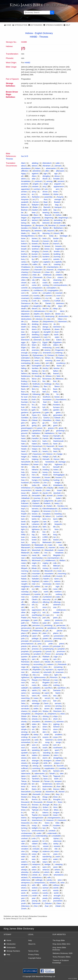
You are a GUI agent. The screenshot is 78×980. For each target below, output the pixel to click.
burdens (46, 257)
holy (23, 472)
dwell (23, 335)
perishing (48, 625)
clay (44, 280)
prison (24, 649)
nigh (57, 586)
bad (46, 205)
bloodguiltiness (28, 236)
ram (55, 659)
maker (59, 542)
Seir (55, 701)
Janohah (57, 493)
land (55, 519)
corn (23, 293)
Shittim (24, 719)
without (56, 885)
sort (55, 745)
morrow (36, 571)
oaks (58, 597)
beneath (57, 223)
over (23, 615)
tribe (57, 823)
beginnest (36, 218)
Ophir (23, 610)
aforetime (37, 171)
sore (34, 745)
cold (23, 285)
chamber (39, 267)
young (34, 901)
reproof (61, 670)
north (46, 592)
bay (55, 210)
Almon (57, 176)
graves (51, 428)
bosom (46, 241)
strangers (47, 761)
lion (45, 529)
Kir (56, 511)
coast (45, 283)
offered (35, 602)
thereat (38, 792)
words (56, 890)
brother (24, 254)
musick (59, 576)
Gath (23, 415)
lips (23, 532)
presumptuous (27, 644)
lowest (56, 540)
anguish (58, 184)
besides (24, 228)
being (24, 223)
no (33, 589)
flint (33, 389)
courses (48, 296)
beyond (51, 231)
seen (45, 701)
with (34, 885)
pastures (59, 620)
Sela (23, 703)
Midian (62, 560)
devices (39, 319)
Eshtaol (51, 355)
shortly (24, 722)
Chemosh (36, 272)
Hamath (57, 436)
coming (46, 285)
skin (44, 732)
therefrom (50, 792)
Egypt (45, 342)
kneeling (58, 514)
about (24, 166)
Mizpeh (24, 568)
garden (56, 410)
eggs (23, 342)
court (58, 296)
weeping (59, 864)
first (55, 381)
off (22, 602)
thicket (24, 797)
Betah (35, 228)
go (44, 423)
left (45, 524)
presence (49, 641)
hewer (36, 464)
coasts (56, 283)
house (47, 477)
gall (34, 410)
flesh (23, 389)
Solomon (49, 740)
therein (62, 792)
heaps (34, 449)
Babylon (35, 205)
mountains (49, 574)
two (44, 828)
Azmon (36, 202)
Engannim (60, 350)
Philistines (37, 631)
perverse (40, 628)
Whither (24, 875)
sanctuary (36, 693)
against (35, 173)
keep (57, 503)
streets (24, 763)
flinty (44, 389)
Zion (36, 906)
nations (57, 581)
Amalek (56, 179)
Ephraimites (38, 355)
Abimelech (47, 163)
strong (35, 766)
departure (25, 314)
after (47, 171)
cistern (60, 277)
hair (60, 433)
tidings (35, 807)
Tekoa (24, 781)
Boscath (35, 241)
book (45, 238)
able (58, 163)
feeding (38, 376)
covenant (25, 298)
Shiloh (24, 716)
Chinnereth (38, 277)
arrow (24, 194)
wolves (35, 888)
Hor (33, 475)
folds (55, 392)
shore (45, 719)
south (45, 748)
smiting (24, 737)
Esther (61, 355)
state (23, 755)
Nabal (24, 579)
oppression (37, 610)
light (23, 529)
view (46, 849)
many (62, 547)
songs (58, 742)
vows (55, 854)
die (22, 321)
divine (45, 324)
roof (56, 683)
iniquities (39, 488)
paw (45, 623)
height (24, 457)
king (23, 511)
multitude (47, 576)
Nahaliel (35, 579)
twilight (35, 828)
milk (55, 563)
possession (59, 636)
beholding (58, 220)
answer (35, 186)
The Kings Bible (59, 940)
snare (34, 737)
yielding (56, 898)
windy (49, 880)
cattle (35, 264)
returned (35, 672)
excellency (61, 363)
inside (61, 488)
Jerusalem (36, 496)
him (44, 467)
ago (56, 173)
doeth (24, 327)
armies (24, 192)
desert (47, 314)
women (24, 890)
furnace (56, 407)
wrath (35, 896)
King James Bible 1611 (61, 944)
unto (34, 838)
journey (37, 498)
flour (34, 392)
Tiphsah (35, 810)
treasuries (25, 823)
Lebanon (36, 524)
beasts (56, 212)
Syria (45, 771)
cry (47, 298)
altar (34, 179)
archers (37, 189)
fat (44, 371)
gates (58, 412)
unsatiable (56, 836)
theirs (34, 789)
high (46, 464)
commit (24, 288)
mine (34, 566)
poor (35, 636)
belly (34, 223)
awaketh (25, 202)
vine (23, 851)
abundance (26, 168)
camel (45, 259)
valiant (35, 844)
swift (23, 771)
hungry (35, 480)
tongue (56, 812)
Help (67, 25)
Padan (24, 618)
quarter (24, 657)
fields (23, 379)
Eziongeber (37, 366)
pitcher (60, 631)
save (34, 696)
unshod (24, 838)
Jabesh (35, 493)
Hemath (46, 459)
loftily (23, 535)
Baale (24, 205)
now (23, 597)
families (35, 368)
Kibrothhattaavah (50, 509)
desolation (26, 316)
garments (37, 412)
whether (36, 872)
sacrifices (61, 688)
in (22, 485)
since (55, 729)
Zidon (59, 903)
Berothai (52, 225)
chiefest (24, 275)
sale (44, 690)
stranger (35, 761)
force (34, 397)
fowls (56, 402)
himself (56, 467)
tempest (58, 781)
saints (34, 690)
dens (62, 311)
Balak (35, 207)
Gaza (34, 415)
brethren (35, 249)
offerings (57, 602)
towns (24, 818)
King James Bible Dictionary (59, 949)
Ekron (24, 345)
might (34, 563)
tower (56, 815)
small (47, 734)
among (49, 181)
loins (44, 535)
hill (22, 467)
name (56, 579)
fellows (49, 376)
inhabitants (58, 485)
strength (35, 763)
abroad (58, 166)
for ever (24, 397)
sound (34, 748)
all (22, 176)
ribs (34, 675)
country (36, 296)
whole (35, 875)
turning (24, 828)
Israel (59, 490)
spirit (46, 750)
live (44, 532)
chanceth (38, 270)
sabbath (25, 688)
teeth (56, 779)
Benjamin (40, 225)
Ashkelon (36, 197)
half (33, 436)
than (59, 786)
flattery (36, 386)
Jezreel (49, 496)
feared (56, 373)
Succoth (60, 766)
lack (23, 519)
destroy (38, 316)
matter (36, 553)
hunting (46, 480)
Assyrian (25, 199)
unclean (52, 831)
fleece (57, 386)
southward (58, 748)
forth (34, 399)
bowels (35, 244)
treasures (62, 820)
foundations (61, 399)
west (55, 867)
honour (56, 472)
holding (46, 470)
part (44, 618)
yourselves (58, 901)
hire (23, 470)
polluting (25, 636)
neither (37, 586)
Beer (36, 215)
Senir (46, 703)
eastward (36, 337)
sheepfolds (26, 714)
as (33, 194)
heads (24, 449)
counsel (59, 293)
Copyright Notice (35, 958)
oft (33, 605)
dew (49, 319)
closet (24, 283)
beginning (49, 218)
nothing (59, 594)
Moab (34, 568)
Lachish (60, 516)
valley (45, 844)
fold (44, 392)
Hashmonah (58, 441)
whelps (24, 870)
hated (34, 444)
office (23, 605)
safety (24, 690)
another (24, 186)
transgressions (54, 818)
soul (23, 748)
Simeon (56, 727)
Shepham (39, 714)
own (48, 615)
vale (23, 844)
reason (37, 662)
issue (23, 493)
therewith (37, 794)
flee (45, 386)
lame (45, 519)
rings (64, 677)
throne (24, 805)
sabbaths (36, 688)
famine (56, 368)
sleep (36, 734)
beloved (46, 223)
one (55, 607)
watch (45, 859)
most (59, 571)
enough (24, 353)
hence (56, 459)
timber (45, 807)
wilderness (26, 880)
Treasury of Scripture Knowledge (61, 962)
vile (56, 849)
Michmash (36, 560)
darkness (60, 303)
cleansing (57, 280)
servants (25, 706)
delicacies (25, 311)
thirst (55, 797)
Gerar (35, 418)
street (58, 761)
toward (45, 815)
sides (34, 724)
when (34, 870)
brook (46, 251)
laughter (35, 522)
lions (57, 529)
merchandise (37, 558)
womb (56, 888)
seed (23, 701)
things (45, 797)
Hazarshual (37, 446)
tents (23, 786)
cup (58, 298)
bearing (46, 212)
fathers (24, 373)
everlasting (26, 363)
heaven (24, 454)
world (56, 893)
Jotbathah (25, 498)
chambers (25, 270)
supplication (50, 768)
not (46, 594)
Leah (56, 522)
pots (23, 638)
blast (34, 233)
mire (44, 566)
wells (34, 867)
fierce (34, 379)
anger (46, 184)
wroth (45, 896)
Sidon (45, 724)
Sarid (58, 693)
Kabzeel (25, 503)
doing (34, 327)
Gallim (45, 410)
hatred (45, 444)
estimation (26, 358)
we (54, 862)
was (34, 859)
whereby (25, 872)
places (35, 633)
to (22, 812)
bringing (35, 251)
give (23, 423)
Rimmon (54, 677)
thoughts (57, 799)
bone (23, 238)
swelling (63, 768)
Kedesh (47, 503)
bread (24, 246)
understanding (41, 836)
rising (23, 680)
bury (23, 259)
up (44, 838)
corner (35, 293)
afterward (60, 171)
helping (35, 459)
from (44, 405)
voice (34, 854)
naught (24, 584)
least (23, 524)
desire (58, 314)
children (59, 275)
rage (56, 657)
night (23, 589)
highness (59, 464)
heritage (62, 462)
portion (46, 636)
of (56, 599)
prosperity (37, 651)
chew (47, 272)
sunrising (36, 768)
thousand (25, 802)
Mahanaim (47, 542)
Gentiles (25, 418)
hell (55, 457)
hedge (60, 454)
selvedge (36, 703)
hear (44, 449)
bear (34, 212)
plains (56, 633)
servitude (25, 709)
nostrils (37, 594)
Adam (38, 168)
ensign (35, 353)
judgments (49, 501)
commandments (60, 285)
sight (23, 727)
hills (33, 467)
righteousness (40, 677)
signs (34, 727)
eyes (23, 366)
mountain (36, 574)
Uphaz (56, 838)
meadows (59, 553)
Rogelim (46, 683)
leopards (58, 524)
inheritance (26, 488)
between (38, 231)
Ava (45, 199)
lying (34, 542)
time (55, 807)
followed (25, 394)
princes (46, 646)
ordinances (61, 610)
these (47, 794)
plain (44, 633)
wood (34, 890)
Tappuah (57, 776)
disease (35, 321)
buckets (46, 254)
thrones (35, 805)
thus (56, 805)
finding (24, 381)
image (57, 483)
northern (58, 592)
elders (56, 345)
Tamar (45, 776)
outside (56, 612)
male (50, 545)
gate (47, 412)
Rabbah (46, 657)
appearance (59, 186)
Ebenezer (25, 340)
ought (34, 612)
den (51, 311)
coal (34, 283)
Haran (24, 441)
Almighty (46, 176)
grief (47, 431)
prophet (61, 649)
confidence (38, 290)
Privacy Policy (34, 955)
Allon (34, 176)
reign (23, 667)
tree (36, 823)
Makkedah (39, 545)
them (45, 789)
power (45, 638)
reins (45, 667)
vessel (46, 846)
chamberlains (53, 267)
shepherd (52, 714)
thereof (24, 794)
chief (58, 272)
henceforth (26, 462)
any (44, 186)
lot (54, 537)
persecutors (26, 628)
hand (23, 438)
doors (34, 329)
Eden (48, 340)
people (24, 625)
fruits (34, 407)
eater (57, 337)
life (54, 527)
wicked (24, 877)
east (23, 337)
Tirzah (46, 810)
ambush (38, 181)
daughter (25, 306)
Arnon (45, 192)
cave (45, 264)
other (23, 612)
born (23, 241)
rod (33, 683)
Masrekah (49, 550)
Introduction (20, 25)
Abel (23, 163)
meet (45, 555)
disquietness (48, 321)
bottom (24, 244)
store (34, 758)
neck (58, 584)
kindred (65, 509)
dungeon (36, 332)
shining (45, 716)
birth (61, 231)
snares (45, 737)
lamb (34, 519)
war (23, 859)
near (34, 584)
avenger (58, 199)
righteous (25, 677)
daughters (38, 306)
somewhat (26, 742)
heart (23, 451)
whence (46, 870)
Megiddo (57, 555)
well (23, 867)
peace (56, 623)
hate (23, 444)
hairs (23, 436)
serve (36, 706)
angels (36, 184)
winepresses (40, 883)
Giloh (58, 420)
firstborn (25, 384)
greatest (25, 431)
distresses (63, 321)
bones (34, 238)
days (60, 306)
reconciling (38, 664)
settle (36, 709)
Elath (45, 345)
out (44, 612)
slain (55, 732)
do (55, 324)
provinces (61, 651)
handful (35, 438)
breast (47, 246)
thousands (38, 802)
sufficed (24, 768)
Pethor (64, 628)
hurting (56, 480)
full (44, 407)
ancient (61, 181)
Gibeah (57, 418)
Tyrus (23, 831)
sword (34, 771)
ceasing (57, 264)
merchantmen (53, 558)
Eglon (34, 342)
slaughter (25, 734)
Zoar (47, 906)
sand (47, 693)
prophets (25, 651)
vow (44, 854)
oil (43, 605)
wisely (24, 885)
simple (24, 729)
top (22, 815)
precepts (25, 641)
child (34, 275)
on (33, 607)
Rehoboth (62, 664)
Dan (37, 303)
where (57, 870)
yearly (45, 898)
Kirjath (24, 514)
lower (45, 540)
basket (35, 210)
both (56, 241)
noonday (25, 592)
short (55, 719)
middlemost (50, 560)
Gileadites (47, 420)
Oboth (34, 599)
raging (24, 659)
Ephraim (25, 355)
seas (36, 698)
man (60, 545)
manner (52, 547)
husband (25, 483)
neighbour (25, 586)
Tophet (35, 815)
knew (23, 516)
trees (47, 823)
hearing (56, 449)
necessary (47, 584)
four (34, 402)
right (56, 675)
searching (25, 698)
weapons (36, 864)
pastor (47, 620)
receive (58, 662)
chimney (25, 277)
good (55, 425)
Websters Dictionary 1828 (62, 953)
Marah (24, 550)
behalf (24, 220)
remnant (25, 670)
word (45, 890)
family (45, 368)
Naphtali (35, 581)
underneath (52, 833)
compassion (37, 288)
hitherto (35, 470)
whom (46, 875)
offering (46, 602)
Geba (45, 415)
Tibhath (24, 807)
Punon (48, 654)
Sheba (45, 711)
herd (37, 462)
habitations (49, 433)
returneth (47, 672)
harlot (34, 441)
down (57, 329)
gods (23, 425)
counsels (25, 296)
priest (62, 644)
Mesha (24, 560)
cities (23, 280)
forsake (24, 399)
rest (23, 672)
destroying (50, 316)
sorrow (45, 745)
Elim (34, 348)
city (33, 280)
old (22, 607)
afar (62, 168)
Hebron (49, 454)
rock (23, 683)
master (61, 550)
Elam (34, 345)
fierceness (47, 379)
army (34, 192)
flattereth (25, 386)
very (34, 846)
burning (57, 257)
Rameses (25, 662)
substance (48, 766)
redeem (50, 664)
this (23, 799)
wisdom (53, 883)
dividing (35, 324)
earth (56, 335)
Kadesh (36, 503)
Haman (46, 436)
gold (44, 425)
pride (51, 644)
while (57, 872)
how (23, 480)
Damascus (26, 303)
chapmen (62, 270)
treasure (50, 820)
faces (59, 366)
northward (25, 594)
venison (24, 846)
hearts (45, 451)
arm (57, 189)
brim (23, 251)
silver (45, 727)
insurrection (26, 490)
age (45, 173)
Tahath (52, 773)
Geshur (47, 418)
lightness (36, 529)
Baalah (57, 202)
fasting (35, 371)
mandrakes (39, 547)
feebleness (26, 376)
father (56, 371)
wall (33, 857)
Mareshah (36, 550)
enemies (35, 350)
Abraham (47, 166)
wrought (57, 896)
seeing (35, 701)
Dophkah (46, 329)
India (34, 485)
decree (45, 309)
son (36, 742)
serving (58, 706)
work (23, 893)
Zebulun (48, 903)
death (24, 309)
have (55, 444)
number (35, 597)
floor (23, 392)
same (23, 693)
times (23, 810)
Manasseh (26, 547)
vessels (57, 846)
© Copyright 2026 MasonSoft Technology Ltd (39, 977)
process (35, 649)
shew (62, 714)
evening (49, 360)
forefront (46, 397)
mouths (35, 576)
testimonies (47, 786)
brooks (57, 251)
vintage (35, 851)
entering (59, 353)
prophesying (48, 649)
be (22, 212)
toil (33, 812)
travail (24, 820)
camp (23, 262)
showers (48, 722)
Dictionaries (35, 25)
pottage (35, 638)
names (24, 581)
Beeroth (48, 215)
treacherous (37, 820)
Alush (45, 179)
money (45, 568)
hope (23, 475)
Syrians (56, 771)
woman (46, 888)
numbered (47, 597)
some (60, 740)
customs (46, 301)
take (62, 773)
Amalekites (26, 181)
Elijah (23, 348)
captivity (58, 262)
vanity (56, 844)
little (34, 532)
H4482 (27, 63)
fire (44, 381)
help (23, 459)
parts (55, 618)
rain (33, 659)
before (59, 215)
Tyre (55, 828)
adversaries (51, 168)
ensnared (47, 353)
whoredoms (59, 875)
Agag (23, 173)
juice (60, 501)
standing (47, 753)
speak (24, 750)
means (24, 555)
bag (57, 205)
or (47, 610)
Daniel (48, 303)
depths (37, 314)
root (23, 685)
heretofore (50, 462)
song (47, 742)
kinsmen (47, 511)
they (58, 794)
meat (34, 555)
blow (40, 236)
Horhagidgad (59, 475)
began (24, 218)
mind (23, 566)
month (56, 568)
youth (23, 903)
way (34, 862)
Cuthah (57, 301)
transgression (38, 818)
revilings (25, 675)
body (51, 236)
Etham (37, 358)
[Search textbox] (37, 13)
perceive (36, 625)
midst (23, 563)
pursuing (59, 654)
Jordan (60, 496)
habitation (36, 433)
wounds (24, 896)
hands (45, 438)
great (61, 428)
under (39, 833)
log (33, 535)
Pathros (35, 623)
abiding (35, 163)
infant (45, 485)
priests (24, 646)
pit (47, 631)
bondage (64, 236)
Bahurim (25, 207)
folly (48, 394)
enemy (48, 350)
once (45, 607)
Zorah (24, 909)
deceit (34, 309)
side (23, 724)
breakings (36, 246)
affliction (25, 171)
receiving (25, 664)
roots (34, 685)
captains (47, 262)
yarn (23, 898)
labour (48, 516)
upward (35, 841)
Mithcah (57, 566)
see (57, 698)
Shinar (35, 716)
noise (45, 589)
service (48, 706)
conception (51, 288)
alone (24, 179)
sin (33, 729)
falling (24, 368)
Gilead (35, 420)
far (22, 371)
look (23, 537)
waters (24, 862)
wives (24, 888)
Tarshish (35, 779)
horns (24, 477)
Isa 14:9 (25, 156)
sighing (56, 724)
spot (34, 753)
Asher (56, 194)
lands (23, 522)
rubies (45, 685)
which (47, 872)
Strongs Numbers (53, 25)
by (33, 259)
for (58, 394)
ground (24, 433)
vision (57, 851)
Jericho (24, 496)
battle (45, 210)
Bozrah (45, 244)
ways (45, 862)
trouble (45, 825)
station (35, 755)
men (23, 558)
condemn (25, 290)
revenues (60, 672)
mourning (62, 574)
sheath (35, 711)
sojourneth (26, 740)
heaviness (37, 454)
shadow (58, 709)
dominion (57, 327)
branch (56, 244)
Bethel (46, 228)
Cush (34, 301)
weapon (25, 864)
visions (24, 854)
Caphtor (35, 262)
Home (8, 25)
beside (63, 225)
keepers (25, 506)
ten (33, 784)
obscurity (46, 599)
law (45, 522)
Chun (49, 277)
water (56, 859)
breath (24, 249)
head (61, 446)
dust (57, 332)
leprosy (24, 527)
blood (57, 233)
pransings (58, 638)
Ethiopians (26, 360)
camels (56, 259)
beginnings (63, 218)
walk (23, 857)
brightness (60, 249)
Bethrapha (26, 231)
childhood (47, 275)
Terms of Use (33, 951)
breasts (58, 246)
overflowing (37, 615)
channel (50, 270)
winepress (25, 883)
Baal (45, 202)
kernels (35, 509)
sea (55, 696)
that (23, 789)
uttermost (57, 841)
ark (46, 189)
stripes (57, 763)
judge (24, 501)
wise (63, 883)
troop (34, 825)
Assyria (60, 197)
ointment (57, 605)
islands (39, 490)
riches (46, 675)
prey (40, 644)
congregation (53, 290)
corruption (47, 293)
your (44, 901)
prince (34, 646)
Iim (45, 483)
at (34, 199)
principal (57, 646)
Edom (59, 340)
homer (35, 472)
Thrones (44, 37)
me (46, 553)
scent (45, 696)
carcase (25, 264)
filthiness (60, 379)
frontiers (57, 405)
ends (23, 350)
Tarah (24, 779)
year (34, 898)
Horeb (45, 475)
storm (45, 758)
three (60, 802)
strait (23, 761)
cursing (24, 301)
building (57, 254)
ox (58, 615)
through (46, 805)
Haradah (57, 438)
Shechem (57, 711)
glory (34, 423)
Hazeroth (50, 446)
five (57, 384)
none (55, 589)
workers (35, 893)
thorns (34, 799)
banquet (58, 207)
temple (24, 784)
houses (59, 477)
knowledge (36, 516)
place (23, 633)
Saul (23, 696)
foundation (47, 399)
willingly (39, 880)
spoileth (24, 753)
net (46, 586)
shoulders (36, 722)
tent (58, 784)
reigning (35, 667)
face (48, 366)
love (23, 540)
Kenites (61, 506)
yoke (23, 901)
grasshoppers (27, 428)
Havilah (24, 446)
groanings (60, 431)
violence (46, 851)
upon (23, 841)
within (45, 885)
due (23, 332)
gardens (25, 412)
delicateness (40, 311)
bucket (35, 254)
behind (35, 220)
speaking (36, 750)
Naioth (46, 579)
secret (47, 698)
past (36, 620)
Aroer (56, 192)
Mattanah (25, 553)
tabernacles (40, 773)
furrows (24, 410)
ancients (25, 184)
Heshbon (25, 464)
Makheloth (26, 545)
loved (34, 540)
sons (23, 745)
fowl (45, 402)
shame (24, 711)
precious (37, 641)
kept (23, 509)
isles (48, 490)
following (36, 394)
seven (47, 709)
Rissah (35, 680)
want (58, 857)
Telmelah (36, 781)
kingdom (35, 511)
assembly (48, 197)
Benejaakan (26, 225)
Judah (58, 498)
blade (24, 233)
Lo (54, 532)
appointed (25, 189)
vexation (25, 849)
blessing (46, 233)
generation (58, 415)
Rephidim (37, 670)
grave (40, 428)
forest (57, 397)
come (34, 285)
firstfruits (36, 384)
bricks (47, 249)
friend (24, 405)
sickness (60, 722)
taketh (34, 776)
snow (55, 737)
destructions (26, 319)
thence (56, 789)
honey (45, 472)
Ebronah (38, 340)
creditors (37, 298)
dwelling (35, 335)
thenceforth (26, 792)
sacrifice (48, 688)
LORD (45, 537)
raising (45, 659)
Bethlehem (58, 228)
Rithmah (46, 680)
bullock (24, 257)
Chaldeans (26, 267)
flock (55, 389)
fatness (35, 373)
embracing (47, 348)
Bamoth (47, 207)
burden (35, 257)
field (58, 376)
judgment (36, 501)
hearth (35, 451)
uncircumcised (38, 831)
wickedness (37, 877)
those (45, 799)
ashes (24, 197)
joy (46, 498)
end (58, 348)
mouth (24, 576)
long (55, 535)
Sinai (45, 729)
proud (49, 651)
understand (26, 836)
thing (34, 797)
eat (45, 337)
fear (44, 373)
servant (58, 703)
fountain (25, 402)
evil (47, 363)
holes (56, 470)
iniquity (50, 488)
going (34, 425)
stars (57, 753)
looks (34, 537)
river (56, 680)
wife (49, 877)
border (56, 238)
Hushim (36, 483)
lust (23, 542)
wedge (47, 864)
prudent (37, 654)
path (23, 623)
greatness (37, 431)
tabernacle (26, 773)
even (37, 360)
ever (58, 360)
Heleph (45, 457)
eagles (46, 335)
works (46, 893)
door (23, 329)
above (34, 166)
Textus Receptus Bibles (62, 957)
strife (45, 763)
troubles (57, 825)
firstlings (48, 384)
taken (23, 776)
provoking (25, 654)
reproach (49, 670)
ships (55, 716)
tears (46, 779)
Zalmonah (36, 903)
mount (24, 574)
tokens (45, 812)
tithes (56, 810)
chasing (24, 272)
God (55, 423)
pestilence (52, 628)
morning (25, 571)
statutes (46, 755)
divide (24, 324)
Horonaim (36, 477)
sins (34, 732)
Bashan (24, 210)
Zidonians (25, 906)
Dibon (60, 319)
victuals (36, 849)
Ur (44, 841)
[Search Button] (52, 13)
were (45, 867)
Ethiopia (59, 358)
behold (46, 220)
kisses (34, 514)
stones (24, 758)
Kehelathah (37, 506)
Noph (35, 592)
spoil (57, 750)
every (37, 363)
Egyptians (57, 342)
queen (34, 657)
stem (56, 755)
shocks (35, 719)
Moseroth (49, 571)
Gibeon (24, 420)
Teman (47, 781)
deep (55, 309)
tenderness (47, 784)
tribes (23, 825)
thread (50, 802)
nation (46, 581)
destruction (63, 316)
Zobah (58, 906)
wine (60, 880)
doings (45, 327)
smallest (58, 734)
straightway (58, 758)
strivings (25, 766)
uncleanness (27, 833)
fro (33, 405)
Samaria (57, 690)
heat (55, 451)
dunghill (47, 332)
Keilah (49, 506)
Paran (34, 618)
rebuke (47, 662)
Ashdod (46, 194)
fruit (23, 407)
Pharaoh (25, 631)
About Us (32, 944)
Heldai (35, 457)
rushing (56, 685)
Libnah (35, 527)
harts (45, 441)
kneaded (46, 514)
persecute (61, 625)
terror (34, 786)
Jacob (45, 493)
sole (36, 740)
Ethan (48, 358)
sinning (24, 732)
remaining (58, 667)
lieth (44, 527)
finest (34, 381)
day (49, 306)
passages (25, 620)
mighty (45, 563)
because (25, 215)
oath (23, 599)
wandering (47, 857)
